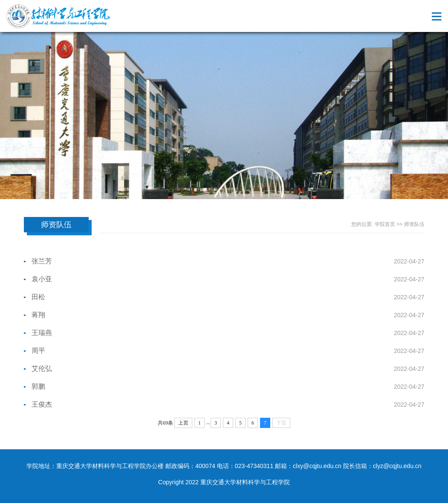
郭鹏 (38, 386)
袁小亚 (42, 279)
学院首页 (385, 224)
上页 (183, 423)
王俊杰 (42, 404)
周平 (38, 351)
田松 (38, 297)
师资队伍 (414, 224)
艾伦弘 (42, 369)
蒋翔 (38, 315)
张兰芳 (42, 261)
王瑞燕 (42, 333)
